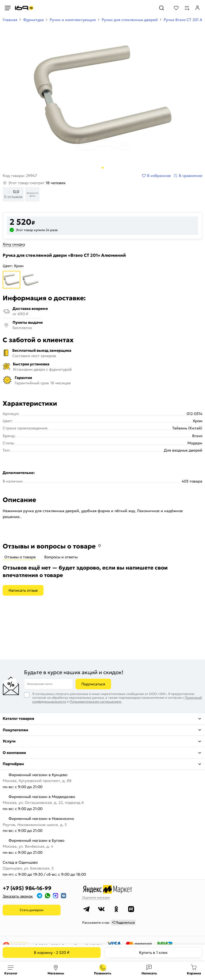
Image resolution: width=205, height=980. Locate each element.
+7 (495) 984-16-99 (27, 888)
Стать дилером (32, 910)
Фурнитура (33, 20)
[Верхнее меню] (7, 8)
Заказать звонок (18, 896)
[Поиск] (162, 8)
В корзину (52, 953)
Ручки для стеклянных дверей (130, 20)
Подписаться (93, 684)
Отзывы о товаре (20, 557)
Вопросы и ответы (61, 557)
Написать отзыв (23, 590)
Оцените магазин (96, 897)
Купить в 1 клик (153, 953)
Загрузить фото (32, 194)
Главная (10, 20)
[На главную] (24, 8)
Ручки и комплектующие (73, 20)
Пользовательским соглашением (96, 702)
